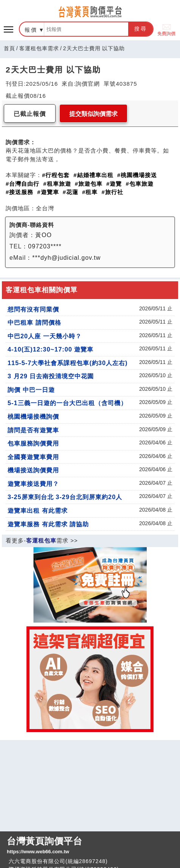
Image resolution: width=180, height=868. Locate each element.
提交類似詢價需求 (93, 114)
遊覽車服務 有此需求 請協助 (48, 524)
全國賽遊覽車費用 (33, 457)
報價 (31, 30)
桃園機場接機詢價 (33, 416)
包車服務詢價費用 (33, 443)
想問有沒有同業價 (33, 309)
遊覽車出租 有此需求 (38, 510)
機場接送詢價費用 (33, 470)
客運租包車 (41, 540)
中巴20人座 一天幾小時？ (45, 336)
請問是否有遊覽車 (33, 430)
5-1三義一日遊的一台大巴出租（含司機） (67, 403)
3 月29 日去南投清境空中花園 (51, 376)
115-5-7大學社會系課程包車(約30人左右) (67, 363)
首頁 (9, 48)
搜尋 (141, 29)
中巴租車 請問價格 (34, 322)
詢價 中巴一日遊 (31, 390)
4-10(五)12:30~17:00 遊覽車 (50, 349)
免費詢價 (166, 29)
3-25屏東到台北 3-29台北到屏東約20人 (65, 497)
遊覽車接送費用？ (33, 484)
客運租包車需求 (39, 48)
